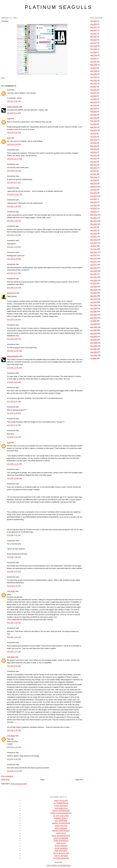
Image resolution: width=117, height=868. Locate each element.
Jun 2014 (94, 137)
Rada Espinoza (61, 841)
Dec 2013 (94, 155)
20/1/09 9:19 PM (14, 259)
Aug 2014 (94, 130)
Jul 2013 (93, 171)
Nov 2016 (94, 49)
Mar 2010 (94, 296)
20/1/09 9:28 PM (14, 288)
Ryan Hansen (61, 848)
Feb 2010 (94, 299)
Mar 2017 (94, 37)
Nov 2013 (94, 158)
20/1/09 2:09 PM (14, 221)
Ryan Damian (61, 846)
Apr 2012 (93, 218)
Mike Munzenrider (61, 836)
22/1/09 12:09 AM (14, 478)
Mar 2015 (94, 109)
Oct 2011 (93, 237)
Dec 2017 (94, 27)
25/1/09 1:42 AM (14, 637)
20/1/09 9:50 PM (14, 339)
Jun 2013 (94, 174)
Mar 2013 (94, 184)
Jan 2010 (94, 302)
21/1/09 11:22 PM (14, 464)
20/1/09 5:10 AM (14, 171)
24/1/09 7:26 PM (14, 623)
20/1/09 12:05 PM (14, 194)
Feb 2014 (94, 149)
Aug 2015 (94, 93)
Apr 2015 (93, 105)
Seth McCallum (61, 853)
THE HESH (11, 591)
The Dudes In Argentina (58, 865)
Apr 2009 (93, 330)
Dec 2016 (94, 46)
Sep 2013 (94, 165)
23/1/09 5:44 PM (14, 586)
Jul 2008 (93, 358)
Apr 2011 (93, 255)
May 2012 (94, 215)
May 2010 (94, 290)
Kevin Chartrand (61, 831)
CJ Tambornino (61, 803)
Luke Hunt (61, 833)
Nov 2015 (94, 83)
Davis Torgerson (61, 811)
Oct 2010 (93, 274)
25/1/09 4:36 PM (14, 759)
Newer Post (5, 779)
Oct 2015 (93, 87)
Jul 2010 (93, 283)
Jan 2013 (94, 190)
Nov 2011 (94, 234)
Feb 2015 (94, 112)
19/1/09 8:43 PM (14, 132)
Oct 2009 (93, 312)
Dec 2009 (94, 305)
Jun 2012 (94, 212)
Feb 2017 (94, 40)
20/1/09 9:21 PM (14, 273)
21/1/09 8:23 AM (14, 382)
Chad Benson (61, 806)
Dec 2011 (94, 230)
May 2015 (94, 102)
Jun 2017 (94, 34)
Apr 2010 (93, 293)
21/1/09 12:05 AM (14, 368)
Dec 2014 (94, 118)
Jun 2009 (94, 324)
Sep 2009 (94, 315)
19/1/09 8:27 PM (14, 113)
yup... (3, 78)
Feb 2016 (94, 74)
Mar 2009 (94, 333)
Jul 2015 (93, 96)
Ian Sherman (61, 821)
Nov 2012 (94, 196)
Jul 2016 (93, 59)
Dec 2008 (94, 343)
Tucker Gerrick (61, 858)
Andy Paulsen (61, 801)
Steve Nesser (61, 856)
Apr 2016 (93, 68)
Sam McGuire (61, 851)
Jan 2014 (94, 152)
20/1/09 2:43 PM (14, 235)
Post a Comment (7, 776)
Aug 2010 (94, 280)
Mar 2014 (94, 146)
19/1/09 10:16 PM (14, 159)
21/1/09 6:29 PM (14, 413)
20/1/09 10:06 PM (14, 351)
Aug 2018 (94, 24)
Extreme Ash (11, 293)
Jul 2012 (93, 208)
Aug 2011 (94, 243)
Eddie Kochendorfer (61, 813)
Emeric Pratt (61, 818)
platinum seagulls (58, 7)
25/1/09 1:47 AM (14, 652)
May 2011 (94, 252)
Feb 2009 (94, 337)
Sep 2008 (94, 352)
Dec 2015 (94, 80)
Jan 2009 (94, 340)
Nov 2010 (94, 271)
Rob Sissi (61, 843)
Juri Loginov (61, 828)
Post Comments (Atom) (19, 784)
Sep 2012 (94, 202)
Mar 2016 (94, 71)
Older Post (79, 779)
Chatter (5, 21)
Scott (9, 90)
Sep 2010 (94, 277)
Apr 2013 (93, 180)
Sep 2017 (94, 30)
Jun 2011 (94, 249)
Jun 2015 (94, 99)
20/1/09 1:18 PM (14, 206)
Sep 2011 (94, 240)
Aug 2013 (94, 168)
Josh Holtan (61, 826)
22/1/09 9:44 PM (14, 572)
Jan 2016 (94, 77)
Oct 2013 (93, 162)
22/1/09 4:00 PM (14, 557)
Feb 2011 (94, 262)
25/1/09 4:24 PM (14, 747)
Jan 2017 (94, 43)
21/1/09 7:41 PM (14, 437)
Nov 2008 (94, 346)
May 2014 (94, 140)
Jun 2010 (94, 287)
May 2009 (94, 327)
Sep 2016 (94, 55)
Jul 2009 (93, 321)
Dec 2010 (94, 268)
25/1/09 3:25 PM (14, 730)
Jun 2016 (94, 62)
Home (42, 779)
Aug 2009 (94, 318)
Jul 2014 (93, 133)
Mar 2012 (94, 221)
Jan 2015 (94, 115)
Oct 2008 (93, 349)
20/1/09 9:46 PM (14, 320)
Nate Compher (61, 838)
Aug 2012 (94, 205)
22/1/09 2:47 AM (14, 535)
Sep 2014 (94, 127)
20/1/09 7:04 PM (14, 247)
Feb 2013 (94, 187)
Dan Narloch (61, 808)
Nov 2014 (94, 121)
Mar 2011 (94, 258)
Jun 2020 (94, 21)
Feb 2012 (94, 224)
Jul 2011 (93, 246)
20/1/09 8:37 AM (14, 182)
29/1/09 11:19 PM (14, 771)
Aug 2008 (94, 355)
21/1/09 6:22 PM (14, 401)
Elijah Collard (61, 816)
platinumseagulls (13, 107)
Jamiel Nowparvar (61, 823)
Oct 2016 (93, 52)
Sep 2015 (94, 90)
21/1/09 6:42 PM (14, 425)
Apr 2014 (93, 143)
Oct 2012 (93, 199)
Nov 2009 (94, 308)
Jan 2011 (94, 265)
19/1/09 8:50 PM (14, 144)
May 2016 (94, 65)
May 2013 (94, 177)
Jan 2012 (94, 227)
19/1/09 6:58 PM (14, 101)
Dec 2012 (94, 193)
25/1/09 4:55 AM (14, 666)
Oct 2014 (93, 124)
